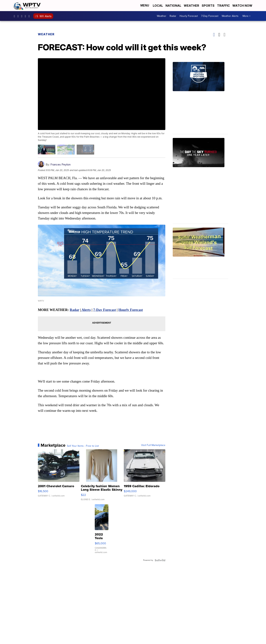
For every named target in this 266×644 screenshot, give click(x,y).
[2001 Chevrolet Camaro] (59, 477)
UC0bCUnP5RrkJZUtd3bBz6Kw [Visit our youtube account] (26, 16)
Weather (191, 6)
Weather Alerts (230, 16)
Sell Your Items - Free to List (83, 446)
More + (247, 16)
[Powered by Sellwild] (160, 560)
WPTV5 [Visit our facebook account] (15, 16)
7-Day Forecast (210, 16)
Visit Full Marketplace (153, 445)
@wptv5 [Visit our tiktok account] (30, 16)
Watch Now (243, 6)
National (173, 6)
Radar (173, 16)
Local (158, 6)
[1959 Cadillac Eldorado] (145, 477)
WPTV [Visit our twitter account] (23, 16)
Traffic (223, 6)
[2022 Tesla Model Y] (102, 531)
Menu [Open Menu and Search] (145, 5)
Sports (208, 6)
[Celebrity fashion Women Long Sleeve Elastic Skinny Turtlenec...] (102, 477)
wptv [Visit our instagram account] (19, 16)
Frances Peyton (60, 164)
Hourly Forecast (189, 16)
